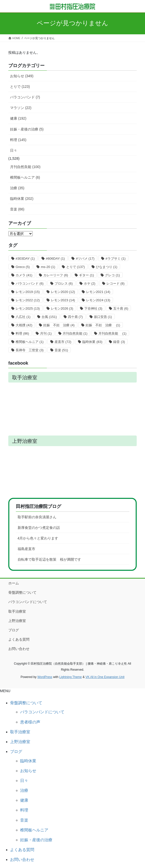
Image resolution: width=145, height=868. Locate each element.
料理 (24, 810)
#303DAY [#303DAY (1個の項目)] (25, 259)
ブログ (14, 630)
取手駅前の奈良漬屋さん (37, 517)
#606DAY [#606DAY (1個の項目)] (55, 259)
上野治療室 (17, 621)
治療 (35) (17, 188)
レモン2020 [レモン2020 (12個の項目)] (63, 292)
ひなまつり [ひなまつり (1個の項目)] (107, 267)
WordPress (45, 677)
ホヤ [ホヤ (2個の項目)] (90, 283)
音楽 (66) (17, 209)
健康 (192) (18, 118)
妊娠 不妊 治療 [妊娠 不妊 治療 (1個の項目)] (103, 325)
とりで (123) (20, 87)
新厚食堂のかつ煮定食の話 (39, 528)
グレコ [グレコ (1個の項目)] (112, 275)
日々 (14, 150)
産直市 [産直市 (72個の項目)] (63, 342)
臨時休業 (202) (22, 199)
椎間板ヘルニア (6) (25, 177)
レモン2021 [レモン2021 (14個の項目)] (98, 292)
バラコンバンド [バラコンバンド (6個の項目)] (30, 283)
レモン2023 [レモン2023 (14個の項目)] (63, 300)
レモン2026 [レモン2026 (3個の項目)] (62, 308)
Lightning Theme (71, 677)
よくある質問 (19, 639)
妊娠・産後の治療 (36, 840)
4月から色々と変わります (38, 538)
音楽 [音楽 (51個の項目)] (61, 350)
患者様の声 (30, 722)
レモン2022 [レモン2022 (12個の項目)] (28, 300)
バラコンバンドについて (28, 602)
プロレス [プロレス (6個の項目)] (64, 283)
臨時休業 (28, 761)
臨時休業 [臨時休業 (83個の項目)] (92, 342)
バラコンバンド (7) (25, 97)
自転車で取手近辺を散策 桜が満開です (49, 559)
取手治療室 (17, 611)
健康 (24, 800)
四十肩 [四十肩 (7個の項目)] (75, 317)
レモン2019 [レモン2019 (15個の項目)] (28, 292)
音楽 (24, 820)
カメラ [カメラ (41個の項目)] (24, 275)
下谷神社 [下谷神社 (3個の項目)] (93, 308)
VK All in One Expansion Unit (105, 677)
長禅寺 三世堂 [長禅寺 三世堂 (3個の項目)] (30, 350)
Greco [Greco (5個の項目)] (23, 267)
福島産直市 (26, 549)
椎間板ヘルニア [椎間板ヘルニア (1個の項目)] (30, 342)
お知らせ (28, 771)
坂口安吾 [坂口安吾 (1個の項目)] (103, 317)
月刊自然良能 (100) (25, 167)
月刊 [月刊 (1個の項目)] (46, 333)
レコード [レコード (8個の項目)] (116, 283)
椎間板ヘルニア (34, 830)
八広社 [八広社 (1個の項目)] (23, 317)
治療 (24, 790)
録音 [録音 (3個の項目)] (119, 342)
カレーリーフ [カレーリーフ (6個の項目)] (56, 275)
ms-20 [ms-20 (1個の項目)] (48, 267)
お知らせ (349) (22, 76)
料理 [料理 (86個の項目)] (22, 333)
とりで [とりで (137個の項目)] (76, 267)
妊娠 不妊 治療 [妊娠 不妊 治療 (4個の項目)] (59, 325)
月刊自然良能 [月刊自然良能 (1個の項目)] (75, 333)
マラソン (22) (21, 108)
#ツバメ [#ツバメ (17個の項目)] (85, 259)
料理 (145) (18, 140)
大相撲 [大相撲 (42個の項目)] (24, 325)
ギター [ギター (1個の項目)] (86, 275)
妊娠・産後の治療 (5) (27, 129)
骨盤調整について (22, 592)
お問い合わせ (19, 649)
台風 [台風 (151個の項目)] (49, 317)
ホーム (14, 583)
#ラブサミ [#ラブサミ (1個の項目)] (115, 259)
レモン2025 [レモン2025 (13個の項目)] (28, 308)
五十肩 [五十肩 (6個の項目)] (121, 308)
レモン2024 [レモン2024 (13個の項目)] (98, 300)
